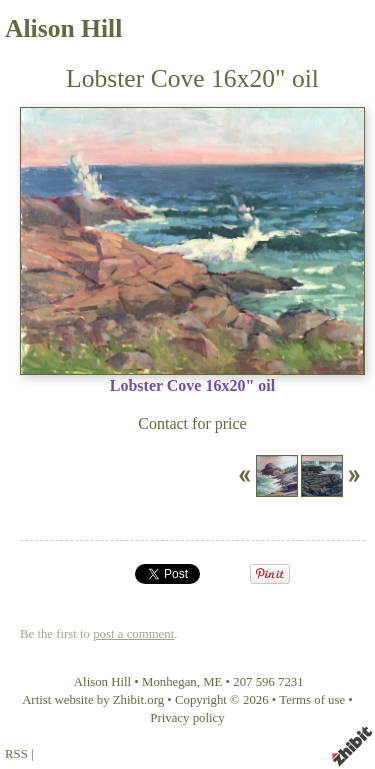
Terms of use (312, 700)
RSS (16, 754)
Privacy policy (187, 718)
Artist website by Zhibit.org (93, 700)
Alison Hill (63, 28)
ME (212, 682)
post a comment (133, 634)
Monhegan (169, 682)
